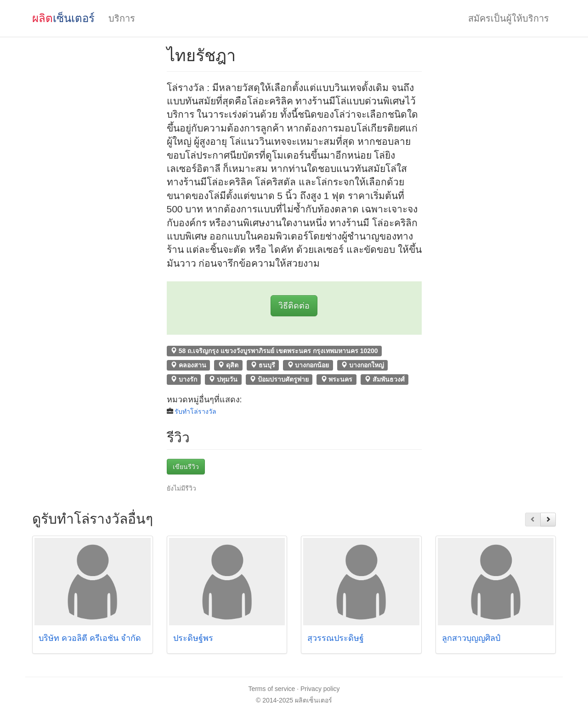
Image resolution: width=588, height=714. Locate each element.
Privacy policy (320, 689)
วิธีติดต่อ (294, 306)
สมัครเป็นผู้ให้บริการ (509, 18)
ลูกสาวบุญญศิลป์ (471, 638)
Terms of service (271, 689)
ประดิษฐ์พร (193, 638)
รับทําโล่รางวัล (195, 411)
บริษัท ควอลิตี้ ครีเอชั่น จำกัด (90, 638)
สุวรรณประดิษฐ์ (336, 638)
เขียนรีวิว (186, 467)
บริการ (122, 18)
